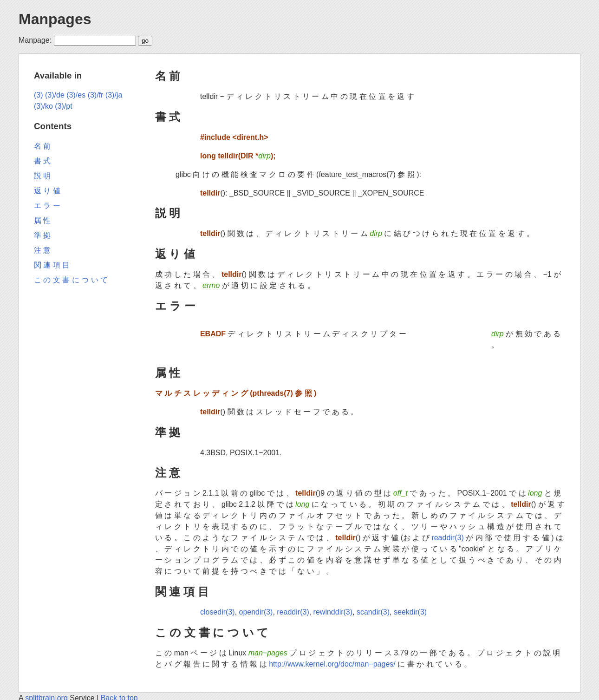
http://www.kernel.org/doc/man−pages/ (332, 664)
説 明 (168, 213)
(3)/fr (96, 95)
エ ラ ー (175, 306)
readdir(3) (447, 538)
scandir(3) (373, 612)
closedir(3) (218, 612)
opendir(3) (256, 612)
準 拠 (168, 432)
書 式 (168, 117)
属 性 (168, 373)
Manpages (55, 19)
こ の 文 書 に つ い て (212, 632)
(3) (39, 95)
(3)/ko (43, 106)
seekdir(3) (410, 612)
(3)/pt (63, 106)
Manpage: (35, 40)
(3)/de (55, 95)
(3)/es (76, 95)
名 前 (168, 76)
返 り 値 (175, 254)
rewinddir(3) (333, 612)
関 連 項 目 (182, 592)
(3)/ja (114, 95)
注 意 (168, 473)
